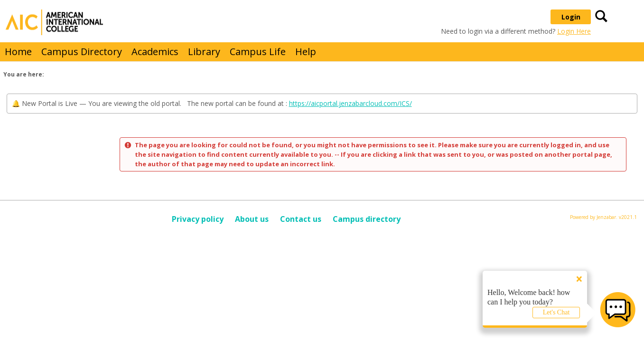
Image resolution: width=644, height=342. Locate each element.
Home (18, 52)
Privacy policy (198, 219)
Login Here (574, 31)
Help (306, 52)
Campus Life (258, 52)
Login (571, 17)
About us (252, 219)
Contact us (301, 219)
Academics (155, 52)
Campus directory (367, 219)
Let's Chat (556, 312)
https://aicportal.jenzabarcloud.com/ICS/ (350, 103)
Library (204, 52)
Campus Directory (82, 52)
